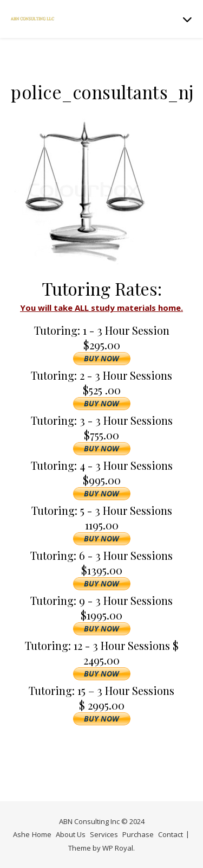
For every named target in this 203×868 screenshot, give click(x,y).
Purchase (138, 834)
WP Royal (118, 848)
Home (42, 834)
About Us (71, 834)
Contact (171, 834)
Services (104, 834)
